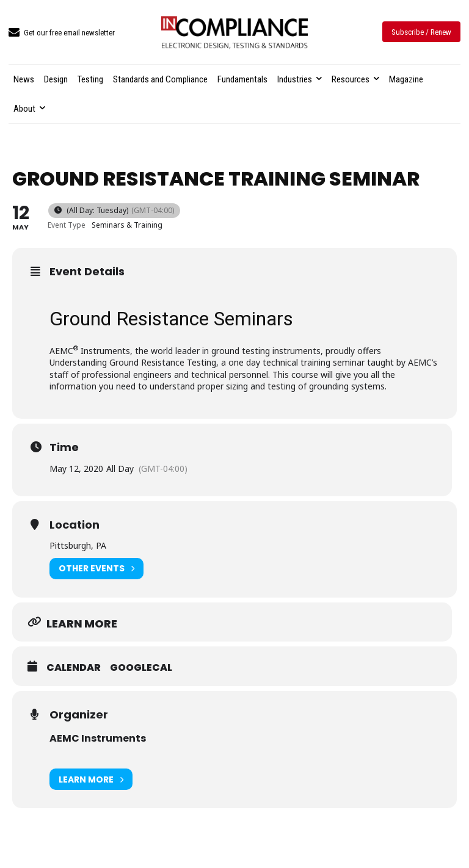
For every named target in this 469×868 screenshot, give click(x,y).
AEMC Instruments (98, 738)
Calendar (74, 668)
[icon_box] (62, 33)
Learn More (91, 779)
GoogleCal (141, 668)
